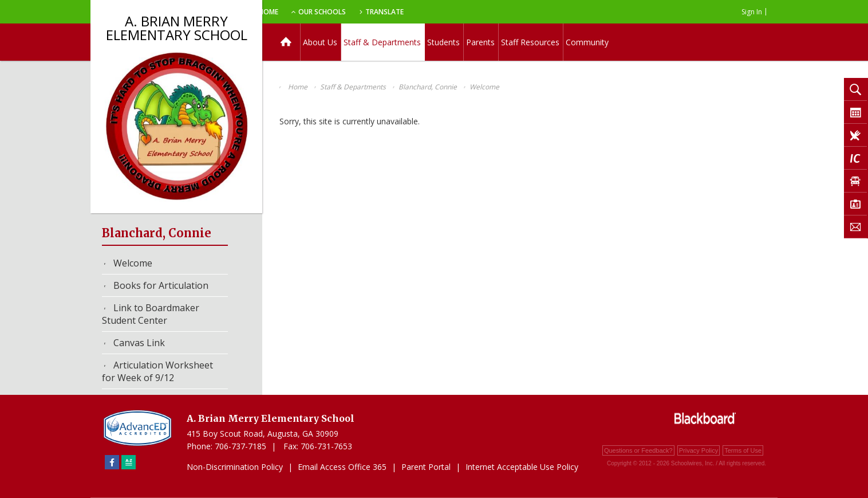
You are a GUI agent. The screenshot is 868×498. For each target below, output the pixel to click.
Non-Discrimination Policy (235, 467)
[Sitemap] (129, 462)
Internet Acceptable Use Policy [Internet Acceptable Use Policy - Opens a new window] (522, 467)
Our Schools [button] (383, 12)
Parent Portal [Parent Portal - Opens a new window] (426, 467)
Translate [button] (449, 12)
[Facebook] (112, 462)
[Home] (286, 42)
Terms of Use (743, 450)
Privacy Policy (699, 450)
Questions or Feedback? (638, 450)
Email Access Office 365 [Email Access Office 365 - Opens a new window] (342, 467)
